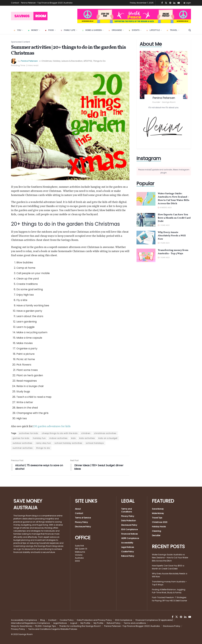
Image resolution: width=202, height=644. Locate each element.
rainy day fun (43, 443)
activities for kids (29, 433)
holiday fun (39, 438)
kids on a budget (108, 438)
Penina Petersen (29, 61)
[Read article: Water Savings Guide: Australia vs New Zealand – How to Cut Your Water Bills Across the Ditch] (146, 199)
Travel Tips (157, 518)
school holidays (95, 443)
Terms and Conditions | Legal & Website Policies (53, 629)
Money (33, 30)
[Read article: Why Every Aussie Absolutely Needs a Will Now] (146, 238)
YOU (17, 30)
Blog (43, 620)
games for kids (21, 438)
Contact (15, 3)
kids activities (87, 438)
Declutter (156, 535)
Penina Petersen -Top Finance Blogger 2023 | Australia (47, 3)
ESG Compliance (129, 529)
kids (73, 438)
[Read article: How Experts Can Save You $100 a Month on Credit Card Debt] (146, 220)
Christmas (47, 61)
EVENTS (134, 30)
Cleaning (156, 531)
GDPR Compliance (130, 538)
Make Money (158, 513)
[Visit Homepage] (29, 16)
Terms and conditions (135, 623)
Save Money (158, 509)
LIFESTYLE (153, 30)
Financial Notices (129, 534)
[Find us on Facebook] (173, 617)
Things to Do (99, 61)
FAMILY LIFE (68, 30)
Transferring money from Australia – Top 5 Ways (173, 252)
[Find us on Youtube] (190, 617)
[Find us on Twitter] (177, 617)
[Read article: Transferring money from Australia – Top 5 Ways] (146, 255)
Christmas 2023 (160, 522)
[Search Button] (190, 30)
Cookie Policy (128, 552)
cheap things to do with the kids (60, 433)
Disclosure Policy (83, 527)
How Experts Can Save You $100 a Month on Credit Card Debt (174, 218)
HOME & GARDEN (92, 30)
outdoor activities (22, 443)
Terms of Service (83, 518)
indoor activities (58, 438)
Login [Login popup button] (187, 3)
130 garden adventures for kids (52, 426)
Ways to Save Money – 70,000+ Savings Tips (33, 626)
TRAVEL (172, 30)
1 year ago (164, 225)
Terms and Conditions (127, 510)
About (78, 509)
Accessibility (127, 543)
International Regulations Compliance (30, 623)
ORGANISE (115, 30)
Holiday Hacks (159, 527)
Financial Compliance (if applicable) (154, 620)
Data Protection (129, 521)
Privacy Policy (81, 522)
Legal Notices (128, 547)
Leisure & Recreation (72, 61)
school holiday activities (68, 443)
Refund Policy (128, 556)
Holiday (57, 61)
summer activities (23, 448)
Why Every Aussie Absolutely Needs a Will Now (172, 236)
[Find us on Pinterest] (181, 617)
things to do (43, 448)
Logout (74, 623)
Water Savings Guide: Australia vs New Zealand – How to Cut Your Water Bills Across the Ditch (174, 199)
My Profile (85, 623)
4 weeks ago (165, 207)
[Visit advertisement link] (134, 16)
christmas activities (105, 433)
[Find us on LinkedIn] (185, 617)
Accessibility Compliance (24, 620)
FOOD (49, 30)
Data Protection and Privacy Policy (94, 620)
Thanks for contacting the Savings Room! (80, 626)
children (86, 433)
